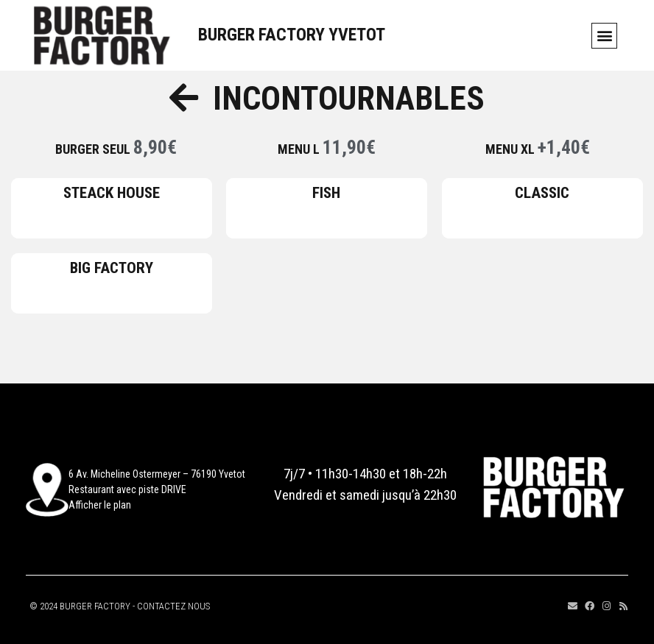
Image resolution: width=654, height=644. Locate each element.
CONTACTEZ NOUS (173, 606)
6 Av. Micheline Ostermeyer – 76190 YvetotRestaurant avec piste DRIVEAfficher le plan (157, 489)
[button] (604, 36)
